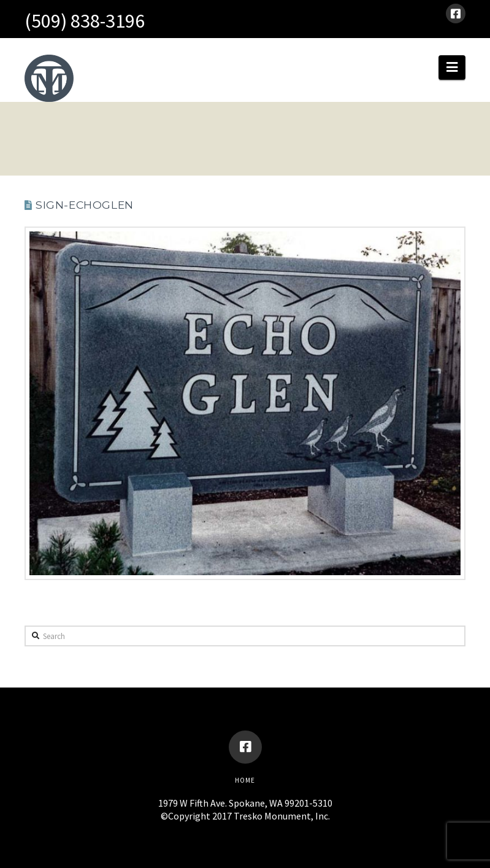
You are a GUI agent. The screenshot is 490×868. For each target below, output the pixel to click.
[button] (452, 68)
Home (245, 780)
